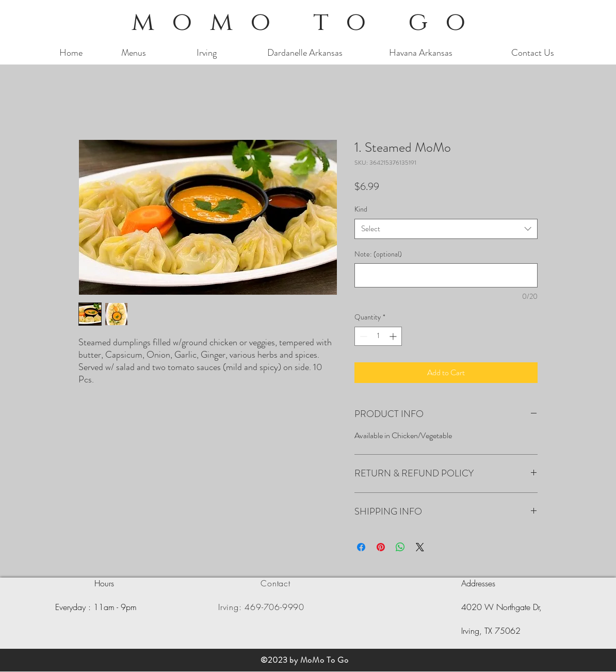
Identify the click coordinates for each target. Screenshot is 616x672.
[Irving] (207, 53)
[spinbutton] (378, 336)
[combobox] (446, 229)
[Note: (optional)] (446, 275)
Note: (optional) (378, 254)
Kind (361, 209)
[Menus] (133, 53)
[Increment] (394, 336)
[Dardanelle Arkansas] (305, 53)
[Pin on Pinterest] (381, 547)
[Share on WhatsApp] (400, 547)
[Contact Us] (533, 53)
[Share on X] (420, 547)
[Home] (71, 53)
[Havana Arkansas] (421, 53)
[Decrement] (362, 336)
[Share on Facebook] (361, 547)
